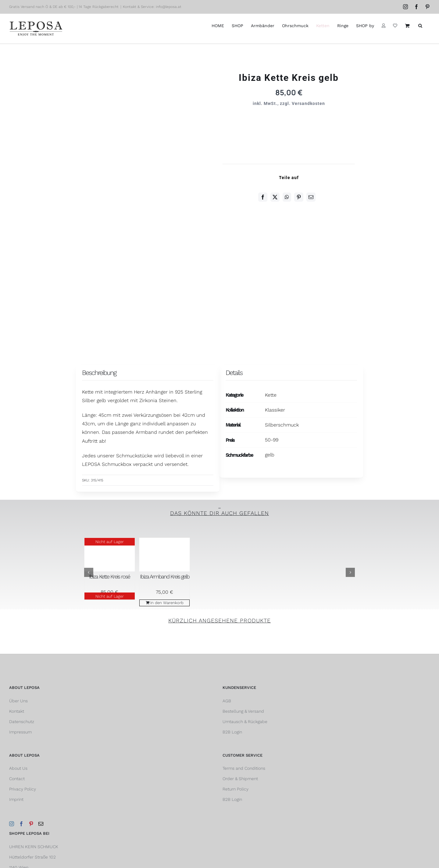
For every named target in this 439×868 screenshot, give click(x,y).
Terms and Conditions (244, 768)
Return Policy (236, 789)
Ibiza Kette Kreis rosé (109, 576)
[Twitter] (275, 197)
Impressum (20, 732)
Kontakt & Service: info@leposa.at (152, 7)
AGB (227, 701)
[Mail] (41, 824)
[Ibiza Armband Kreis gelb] (164, 555)
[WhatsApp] (287, 197)
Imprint (16, 799)
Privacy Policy (23, 789)
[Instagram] (12, 824)
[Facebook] (263, 197)
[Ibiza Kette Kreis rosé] (110, 555)
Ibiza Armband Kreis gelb (165, 576)
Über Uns (18, 701)
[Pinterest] (299, 197)
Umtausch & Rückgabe (245, 722)
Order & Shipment (240, 779)
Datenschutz (22, 722)
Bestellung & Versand (243, 711)
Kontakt (17, 711)
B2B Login (232, 732)
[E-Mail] (311, 197)
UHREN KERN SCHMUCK (34, 847)
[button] (420, 25)
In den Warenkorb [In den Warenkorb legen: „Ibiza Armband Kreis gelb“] (167, 603)
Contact (17, 779)
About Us (18, 768)
